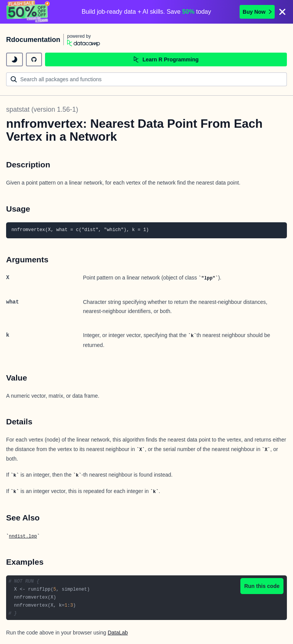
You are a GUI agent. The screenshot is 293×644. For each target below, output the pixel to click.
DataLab (118, 633)
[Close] (282, 12)
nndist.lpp (23, 536)
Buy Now (257, 12)
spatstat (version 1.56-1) (42, 109)
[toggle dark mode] (14, 59)
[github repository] (34, 59)
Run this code (262, 586)
